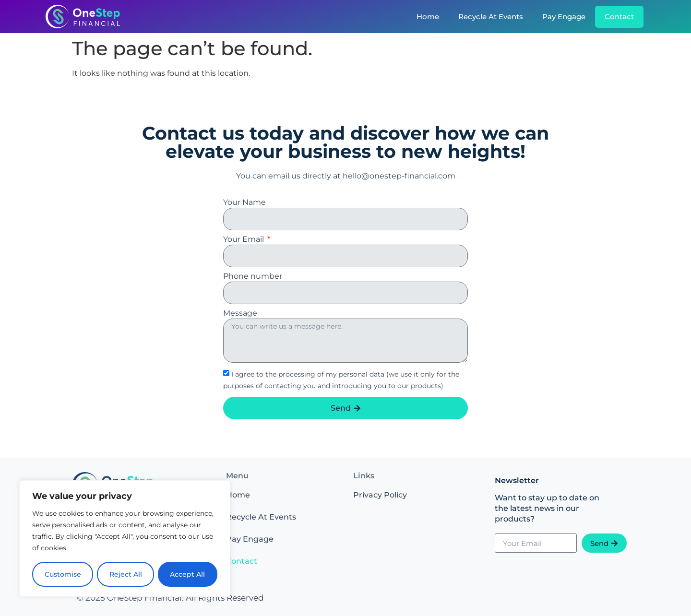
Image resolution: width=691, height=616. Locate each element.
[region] (125, 539)
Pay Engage (564, 17)
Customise (63, 574)
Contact (619, 17)
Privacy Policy (380, 495)
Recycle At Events (491, 17)
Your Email (244, 240)
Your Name (244, 203)
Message (240, 314)
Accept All (188, 574)
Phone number (253, 277)
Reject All (126, 574)
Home (428, 17)
